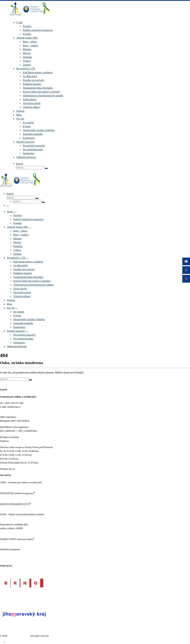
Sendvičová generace (18, 636)
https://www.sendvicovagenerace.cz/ (18, 553)
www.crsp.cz (6, 411)
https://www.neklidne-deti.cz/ (14, 532)
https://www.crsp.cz (10, 486)
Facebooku (21, 469)
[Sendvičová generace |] (30, 16)
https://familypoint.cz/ (11, 543)
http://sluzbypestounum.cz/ (13, 518)
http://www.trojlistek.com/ (13, 497)
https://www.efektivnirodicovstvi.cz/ (18, 508)
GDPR (3, 559)
